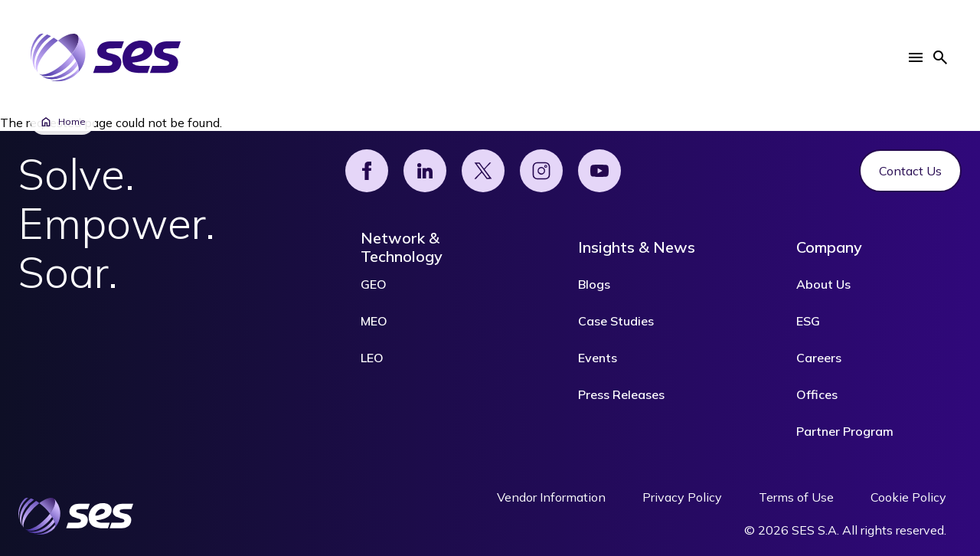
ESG (808, 321)
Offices (817, 394)
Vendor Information (551, 497)
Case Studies (616, 321)
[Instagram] (541, 171)
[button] (916, 57)
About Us (823, 284)
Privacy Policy (682, 497)
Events (598, 358)
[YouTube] (599, 171)
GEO (374, 284)
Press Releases (621, 394)
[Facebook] (367, 171)
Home (63, 122)
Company (829, 247)
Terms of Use (796, 497)
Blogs (594, 284)
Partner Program (845, 431)
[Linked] (425, 171)
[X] (483, 171)
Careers (819, 358)
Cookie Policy (908, 497)
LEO (372, 358)
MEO (374, 321)
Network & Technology (402, 247)
